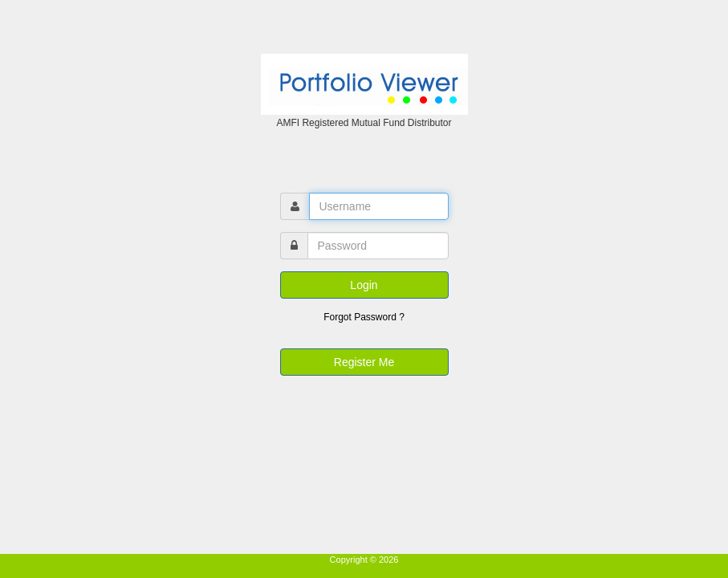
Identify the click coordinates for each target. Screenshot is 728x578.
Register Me (364, 362)
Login (364, 285)
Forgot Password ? (364, 317)
